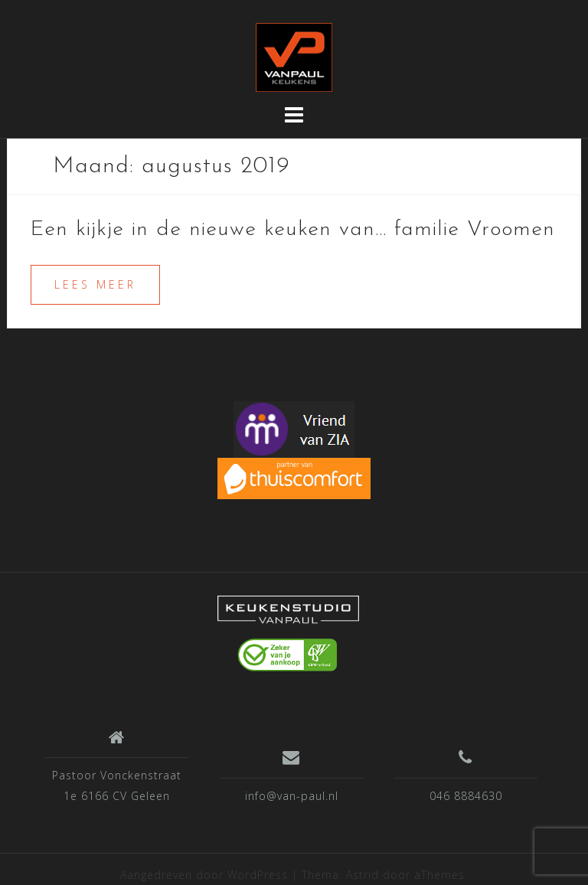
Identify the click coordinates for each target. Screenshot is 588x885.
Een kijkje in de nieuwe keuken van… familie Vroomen (293, 230)
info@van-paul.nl (292, 796)
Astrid (363, 875)
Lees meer (95, 284)
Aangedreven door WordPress (204, 875)
